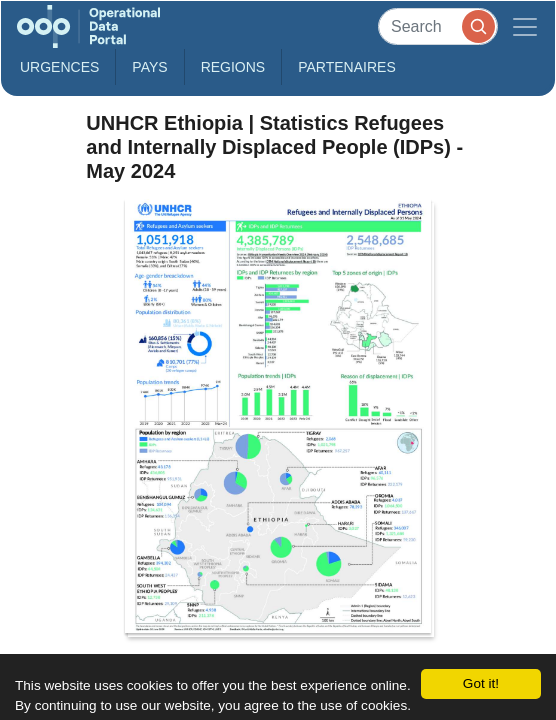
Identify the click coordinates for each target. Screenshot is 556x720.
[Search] (438, 26)
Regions (233, 67)
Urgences (59, 67)
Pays (149, 67)
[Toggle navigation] (525, 26)
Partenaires (347, 67)
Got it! (481, 683)
